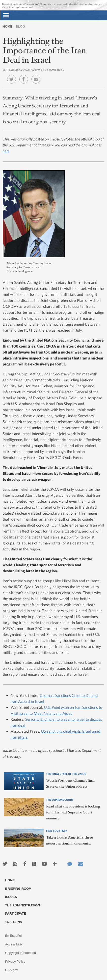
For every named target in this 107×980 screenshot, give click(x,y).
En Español (13, 936)
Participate (16, 913)
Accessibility (14, 944)
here (6, 151)
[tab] (6, 15)
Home (8, 26)
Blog (20, 26)
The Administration (23, 905)
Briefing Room (18, 889)
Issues (11, 897)
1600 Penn (14, 922)
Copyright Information (21, 953)
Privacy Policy (15, 961)
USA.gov (12, 970)
